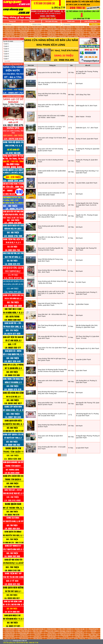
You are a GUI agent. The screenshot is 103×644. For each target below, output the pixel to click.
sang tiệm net (38, 35)
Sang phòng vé (79, 31)
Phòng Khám (24, 33)
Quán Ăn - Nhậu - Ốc (24, 27)
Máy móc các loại (65, 33)
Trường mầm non (10, 31)
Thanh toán (71, 21)
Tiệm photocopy (24, 36)
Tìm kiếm (95, 24)
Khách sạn (79, 29)
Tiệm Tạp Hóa (52, 35)
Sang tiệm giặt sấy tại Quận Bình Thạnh (51, 183)
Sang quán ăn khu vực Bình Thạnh (49, 72)
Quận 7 (7, 59)
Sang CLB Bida (10, 34)
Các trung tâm (38, 31)
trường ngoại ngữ (24, 31)
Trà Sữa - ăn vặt (79, 27)
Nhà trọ (93, 31)
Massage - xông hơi (65, 29)
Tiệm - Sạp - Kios (93, 33)
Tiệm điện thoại (38, 36)
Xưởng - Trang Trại (79, 36)
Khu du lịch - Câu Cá (65, 36)
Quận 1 (7, 44)
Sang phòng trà (93, 27)
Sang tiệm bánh (79, 33)
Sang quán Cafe (10, 27)
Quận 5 (7, 54)
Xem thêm (7, 61)
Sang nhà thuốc (10, 33)
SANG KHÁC (93, 34)
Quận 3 (7, 49)
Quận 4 (7, 51)
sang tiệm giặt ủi (52, 36)
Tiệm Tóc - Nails (38, 29)
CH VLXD (65, 34)
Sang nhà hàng (51, 27)
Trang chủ (12, 21)
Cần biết (32, 21)
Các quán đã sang (51, 21)
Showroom (38, 33)
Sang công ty (52, 31)
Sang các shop (10, 29)
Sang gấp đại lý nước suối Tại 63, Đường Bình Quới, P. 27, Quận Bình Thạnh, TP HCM (51, 293)
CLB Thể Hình (24, 35)
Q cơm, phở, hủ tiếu (38, 27)
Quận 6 (7, 56)
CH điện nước (79, 35)
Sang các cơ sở (51, 33)
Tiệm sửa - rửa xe (10, 36)
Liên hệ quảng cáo (90, 21)
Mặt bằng (93, 29)
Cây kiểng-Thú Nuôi (93, 36)
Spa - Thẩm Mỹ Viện (24, 29)
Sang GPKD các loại (65, 31)
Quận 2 (7, 46)
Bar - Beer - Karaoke (65, 27)
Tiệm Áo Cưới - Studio (52, 29)
